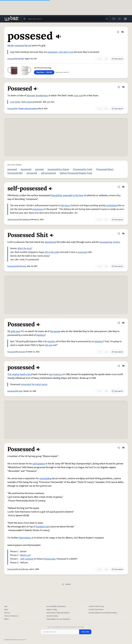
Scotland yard (43, 527)
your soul (78, 96)
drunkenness (42, 96)
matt (21, 391)
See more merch (62, 72)
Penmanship (49, 559)
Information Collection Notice (58, 613)
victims (116, 242)
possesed (11, 59)
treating (51, 341)
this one (49, 345)
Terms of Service (11, 616)
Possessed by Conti (83, 169)
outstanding (45, 478)
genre (44, 384)
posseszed (32, 173)
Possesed (11, 109)
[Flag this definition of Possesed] (123, 87)
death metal (26, 374)
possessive (53, 52)
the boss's (66, 205)
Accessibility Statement (56, 606)
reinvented (26, 384)
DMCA (6, 619)
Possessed (12, 352)
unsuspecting (106, 242)
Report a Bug (52, 610)
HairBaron (26, 220)
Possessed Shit (15, 173)
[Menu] (125, 19)
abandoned (50, 242)
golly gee (15, 331)
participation (39, 464)
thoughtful (56, 195)
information (25, 538)
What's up (25, 555)
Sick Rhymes (24, 569)
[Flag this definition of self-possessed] (123, 187)
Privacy (7, 613)
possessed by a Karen (58, 169)
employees (38, 209)
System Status (52, 616)
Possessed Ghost (105, 169)
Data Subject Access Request (58, 619)
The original (13, 374)
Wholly (11, 46)
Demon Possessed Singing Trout (76, 173)
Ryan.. (25, 266)
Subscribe (85, 632)
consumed (20, 46)
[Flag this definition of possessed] (123, 366)
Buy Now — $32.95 (44, 72)
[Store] (114, 19)
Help (6, 610)
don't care (68, 52)
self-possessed (48, 173)
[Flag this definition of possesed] (122, 32)
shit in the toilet (52, 252)
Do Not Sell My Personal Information (103, 613)
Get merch (117, 59)
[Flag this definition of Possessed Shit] (123, 234)
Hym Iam (22, 352)
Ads (6, 606)
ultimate (31, 96)
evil (30, 46)
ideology (41, 335)
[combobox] (66, 19)
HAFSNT (21, 59)
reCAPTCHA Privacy (96, 606)
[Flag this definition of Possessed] (123, 323)
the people (55, 331)
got (48, 102)
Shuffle (66, 584)
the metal (36, 384)
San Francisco (56, 374)
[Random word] (107, 19)
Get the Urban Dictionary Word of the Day (66, 627)
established (112, 205)
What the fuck (24, 248)
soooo (29, 102)
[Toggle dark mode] (120, 19)
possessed (26, 169)
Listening (29, 559)
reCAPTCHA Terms (96, 610)
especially (68, 195)
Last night (15, 102)
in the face (78, 195)
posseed (39, 169)
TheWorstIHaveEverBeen (28, 109)
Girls (61, 52)
